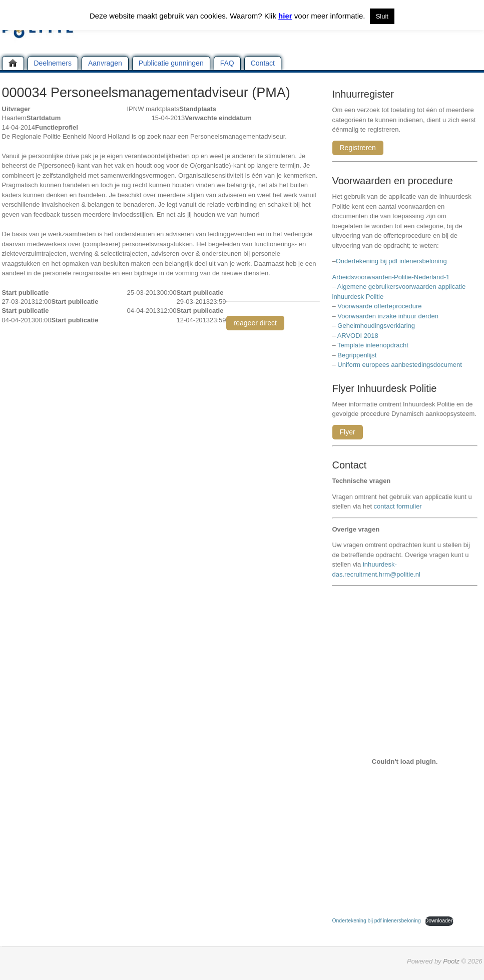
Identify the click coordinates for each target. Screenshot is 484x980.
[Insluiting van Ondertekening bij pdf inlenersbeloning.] (405, 761)
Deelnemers (53, 63)
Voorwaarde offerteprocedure (379, 306)
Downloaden (439, 921)
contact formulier (398, 506)
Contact (263, 63)
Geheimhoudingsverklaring (376, 326)
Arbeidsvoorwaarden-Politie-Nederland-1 (391, 277)
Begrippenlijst (357, 355)
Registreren (358, 148)
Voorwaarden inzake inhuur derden (388, 316)
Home (13, 63)
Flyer (348, 432)
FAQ (227, 63)
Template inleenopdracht (373, 345)
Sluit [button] (382, 16)
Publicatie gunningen (171, 63)
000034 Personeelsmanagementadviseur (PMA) (146, 93)
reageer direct (255, 323)
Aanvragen (105, 63)
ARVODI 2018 (358, 336)
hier (285, 16)
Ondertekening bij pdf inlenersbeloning (393, 261)
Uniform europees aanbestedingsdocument (400, 365)
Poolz (451, 961)
